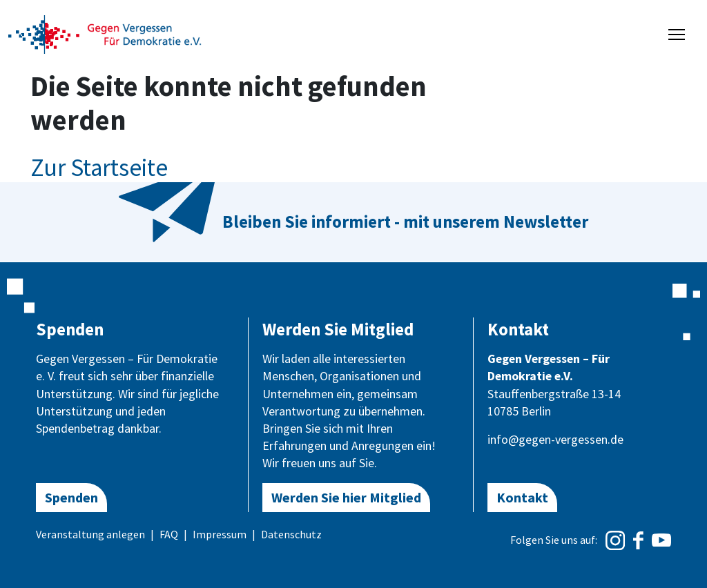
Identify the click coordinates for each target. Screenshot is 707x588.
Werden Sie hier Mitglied (346, 497)
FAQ (169, 534)
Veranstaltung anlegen (90, 534)
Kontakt (522, 497)
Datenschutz (291, 534)
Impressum (220, 534)
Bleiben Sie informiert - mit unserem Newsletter (405, 222)
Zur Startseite (99, 168)
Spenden (71, 497)
